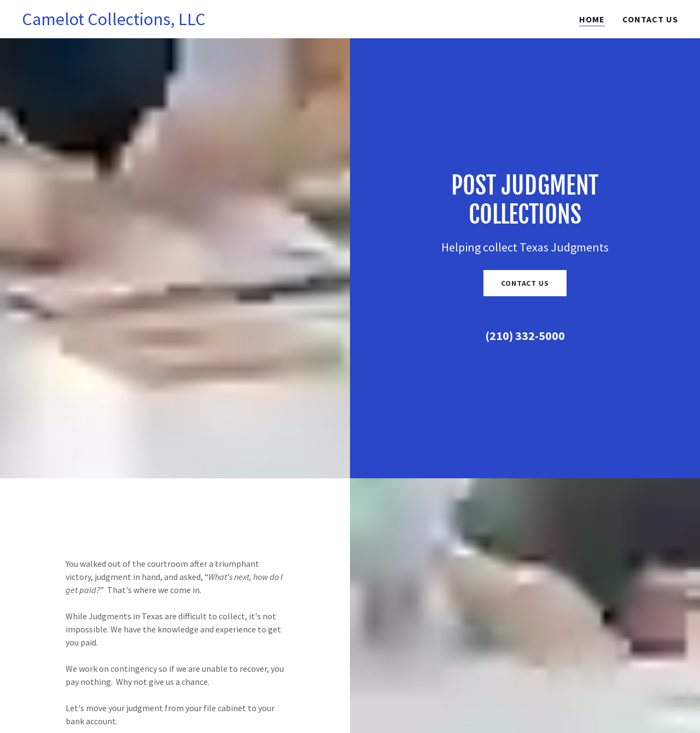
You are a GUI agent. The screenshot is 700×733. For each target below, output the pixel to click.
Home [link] (592, 19)
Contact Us (525, 283)
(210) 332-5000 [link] (525, 336)
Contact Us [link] (650, 19)
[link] (114, 22)
